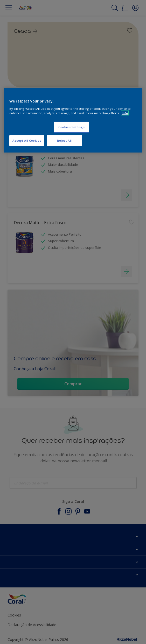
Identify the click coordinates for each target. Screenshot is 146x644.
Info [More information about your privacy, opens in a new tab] (125, 113)
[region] (73, 120)
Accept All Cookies (27, 141)
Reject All (64, 141)
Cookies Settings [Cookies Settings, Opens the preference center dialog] (71, 127)
